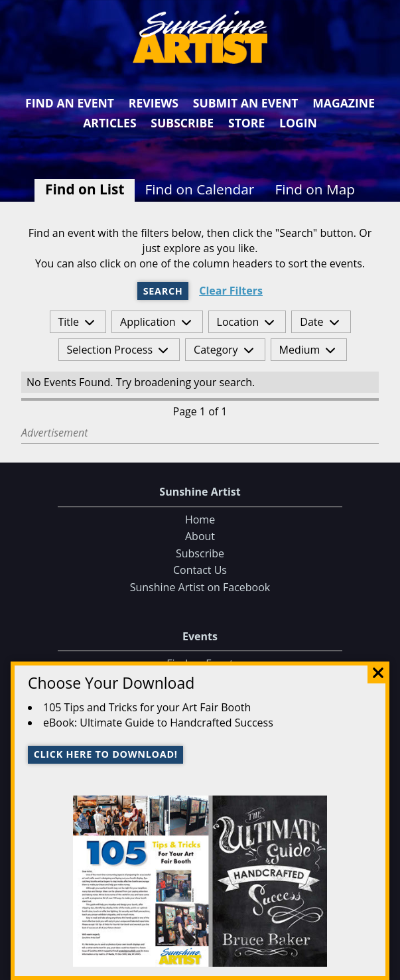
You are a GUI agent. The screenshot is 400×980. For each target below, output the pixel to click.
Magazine (344, 103)
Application (148, 322)
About (200, 537)
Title (69, 322)
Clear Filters (231, 291)
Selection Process (110, 350)
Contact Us (200, 571)
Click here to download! (106, 754)
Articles (109, 123)
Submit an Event (246, 103)
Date (311, 322)
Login (298, 123)
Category (216, 350)
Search (163, 291)
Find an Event (70, 103)
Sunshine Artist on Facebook (200, 587)
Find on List (85, 189)
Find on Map (315, 189)
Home (200, 520)
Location (238, 322)
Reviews (154, 103)
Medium (300, 350)
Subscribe (182, 123)
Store (246, 123)
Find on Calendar (200, 189)
